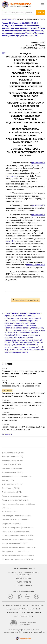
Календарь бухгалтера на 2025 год (15, 551)
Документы (12, 19)
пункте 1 (9, 241)
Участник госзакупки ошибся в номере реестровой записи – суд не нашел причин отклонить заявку (20, 417)
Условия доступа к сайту (23, 616)
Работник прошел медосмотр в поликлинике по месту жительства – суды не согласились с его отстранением (23, 405)
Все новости (6, 434)
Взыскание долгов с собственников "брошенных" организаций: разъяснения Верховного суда (23, 395)
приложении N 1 (38, 163)
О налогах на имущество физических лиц (18, 528)
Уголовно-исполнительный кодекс (15, 496)
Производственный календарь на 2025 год (18, 504)
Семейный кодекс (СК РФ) (12, 492)
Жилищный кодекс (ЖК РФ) (12, 456)
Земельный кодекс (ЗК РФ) (12, 484)
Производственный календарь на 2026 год (18, 535)
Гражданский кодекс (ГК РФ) (13, 453)
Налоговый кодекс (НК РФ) (12, 460)
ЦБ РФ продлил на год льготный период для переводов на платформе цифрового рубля (21, 384)
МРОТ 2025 (6, 508)
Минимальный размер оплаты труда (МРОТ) (19, 547)
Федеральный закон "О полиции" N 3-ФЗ (17, 539)
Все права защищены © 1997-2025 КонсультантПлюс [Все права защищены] (23, 605)
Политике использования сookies (31, 632)
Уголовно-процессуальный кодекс (15, 500)
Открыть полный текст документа (26, 300)
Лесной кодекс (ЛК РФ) (11, 488)
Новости (9, 364)
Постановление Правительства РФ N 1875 (18, 559)
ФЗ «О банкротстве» (10, 512)
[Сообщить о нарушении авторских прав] (23, 623)
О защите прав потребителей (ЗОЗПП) (16, 516)
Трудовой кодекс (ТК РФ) (11, 464)
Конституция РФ (8, 480)
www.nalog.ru (12, 176)
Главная (4, 19)
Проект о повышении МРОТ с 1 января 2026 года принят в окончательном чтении (23, 428)
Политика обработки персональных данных (23, 612)
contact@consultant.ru (23, 585)
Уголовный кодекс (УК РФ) (12, 468)
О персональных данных (11, 524)
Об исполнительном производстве (15, 520)
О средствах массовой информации (16, 531)
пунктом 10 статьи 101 (36, 265)
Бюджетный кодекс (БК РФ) (12, 472)
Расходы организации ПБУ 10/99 (15, 543)
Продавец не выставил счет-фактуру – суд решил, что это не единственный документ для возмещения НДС (23, 374)
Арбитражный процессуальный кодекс (17, 476)
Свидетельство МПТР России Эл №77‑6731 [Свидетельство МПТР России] (23, 609)
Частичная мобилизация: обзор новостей (18, 555)
